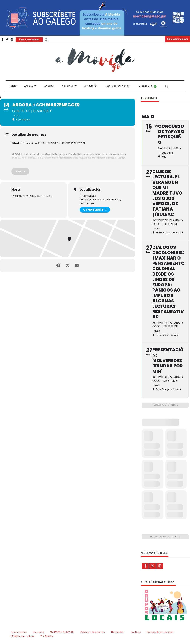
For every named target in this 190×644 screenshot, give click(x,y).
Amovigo (49, 86)
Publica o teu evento (93, 632)
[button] (47, 40)
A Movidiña (91, 86)
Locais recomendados (118, 86)
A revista (67, 86)
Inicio (13, 86)
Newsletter (118, 632)
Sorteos (136, 632)
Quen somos (19, 632)
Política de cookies (23, 636)
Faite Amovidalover (178, 39)
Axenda (29, 86)
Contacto (38, 632)
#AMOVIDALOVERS (62, 632)
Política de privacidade (160, 632)
